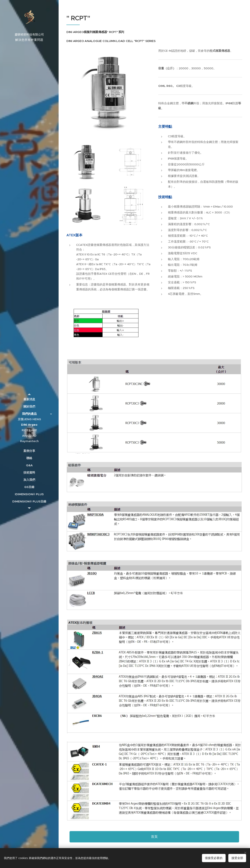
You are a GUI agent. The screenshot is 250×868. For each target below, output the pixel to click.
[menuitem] (29, 399)
